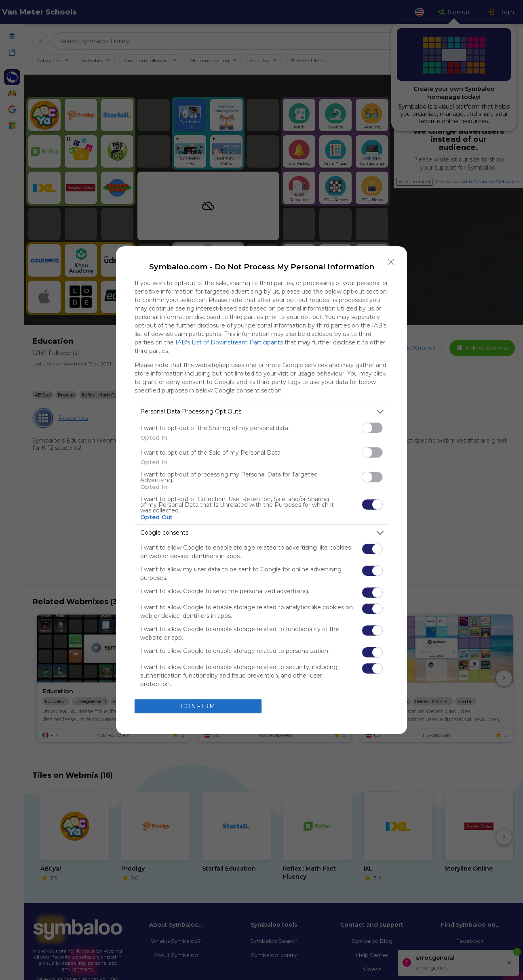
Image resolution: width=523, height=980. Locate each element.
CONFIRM (198, 706)
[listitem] (261, 412)
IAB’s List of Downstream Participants (229, 342)
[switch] (372, 428)
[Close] (391, 262)
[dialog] (261, 490)
